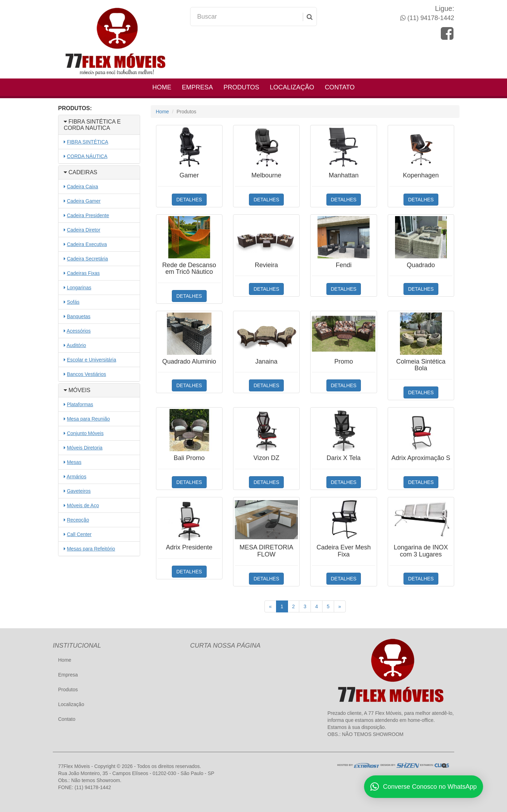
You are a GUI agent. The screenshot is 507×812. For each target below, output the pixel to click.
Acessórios (79, 331)
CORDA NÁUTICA (87, 156)
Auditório (76, 345)
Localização (292, 87)
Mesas (74, 462)
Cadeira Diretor (84, 230)
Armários (76, 477)
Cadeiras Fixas (83, 273)
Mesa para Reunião (88, 419)
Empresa (198, 87)
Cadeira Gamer (84, 201)
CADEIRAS (80, 172)
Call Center (79, 534)
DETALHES (189, 200)
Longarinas (79, 288)
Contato (340, 87)
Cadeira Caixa (83, 187)
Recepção (78, 520)
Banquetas (79, 316)
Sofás (73, 302)
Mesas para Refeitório (91, 549)
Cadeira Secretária (87, 259)
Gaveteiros (79, 491)
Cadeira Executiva (87, 244)
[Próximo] (340, 606)
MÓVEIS (77, 390)
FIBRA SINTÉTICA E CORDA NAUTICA (92, 125)
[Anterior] (270, 606)
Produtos (242, 87)
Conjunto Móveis (85, 433)
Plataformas (80, 404)
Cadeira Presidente (88, 215)
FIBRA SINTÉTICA (87, 142)
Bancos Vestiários (86, 374)
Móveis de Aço (83, 505)
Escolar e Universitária (92, 360)
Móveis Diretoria (85, 448)
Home (162, 87)
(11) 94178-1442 (430, 18)
